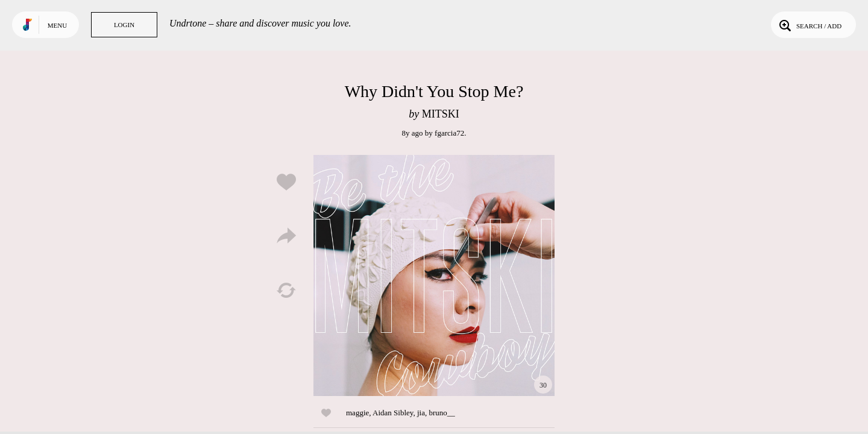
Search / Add (809, 25)
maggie (357, 413)
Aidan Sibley (393, 413)
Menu (57, 25)
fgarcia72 (449, 133)
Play (434, 275)
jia (421, 413)
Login (124, 25)
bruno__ (442, 413)
